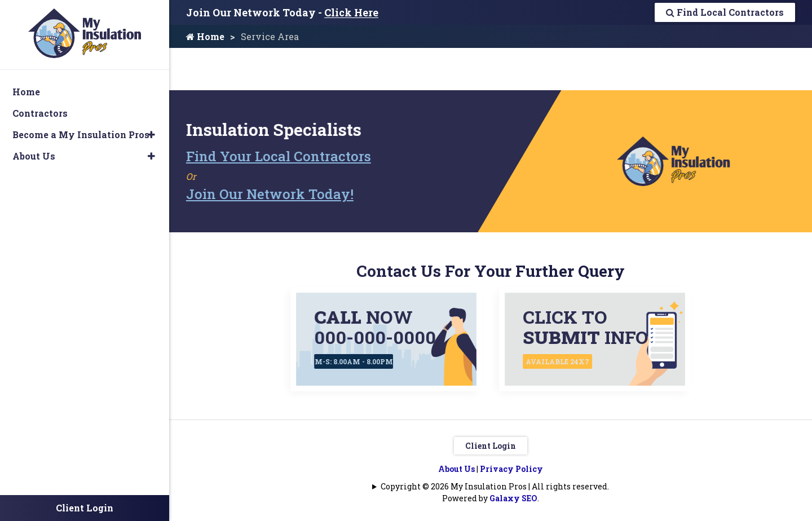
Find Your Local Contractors (275, 156)
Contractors (40, 113)
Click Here (351, 12)
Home (205, 36)
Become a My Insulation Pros (81, 134)
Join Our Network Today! (266, 194)
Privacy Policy (511, 469)
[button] (151, 135)
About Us (456, 469)
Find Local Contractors (725, 12)
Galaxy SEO (513, 498)
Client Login (491, 446)
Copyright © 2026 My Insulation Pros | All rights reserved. (495, 486)
